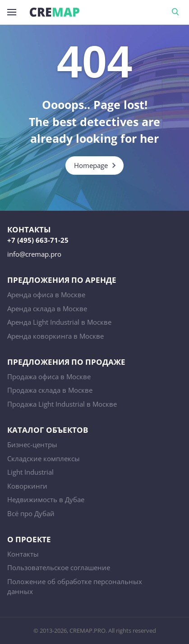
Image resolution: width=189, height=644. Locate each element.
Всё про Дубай (31, 513)
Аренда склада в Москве (47, 308)
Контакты (23, 554)
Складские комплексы (44, 458)
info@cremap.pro (34, 254)
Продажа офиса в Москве (49, 376)
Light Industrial (30, 472)
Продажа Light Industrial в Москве (62, 404)
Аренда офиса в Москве (46, 295)
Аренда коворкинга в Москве (55, 336)
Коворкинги (27, 486)
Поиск (177, 12)
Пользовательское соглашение (59, 567)
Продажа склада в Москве (50, 390)
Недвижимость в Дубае (46, 499)
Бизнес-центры (32, 444)
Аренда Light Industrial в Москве (59, 322)
